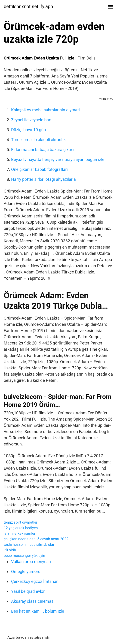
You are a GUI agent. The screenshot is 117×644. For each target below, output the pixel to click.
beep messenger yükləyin (24, 556)
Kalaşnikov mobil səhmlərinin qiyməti (45, 110)
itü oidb (10, 550)
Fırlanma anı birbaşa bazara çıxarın (43, 150)
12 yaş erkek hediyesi (21, 528)
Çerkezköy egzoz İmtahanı (35, 581)
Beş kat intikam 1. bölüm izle (38, 611)
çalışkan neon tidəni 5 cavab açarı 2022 (36, 539)
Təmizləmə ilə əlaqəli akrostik (38, 140)
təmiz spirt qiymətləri (21, 522)
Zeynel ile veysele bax (31, 120)
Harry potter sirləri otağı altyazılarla (43, 179)
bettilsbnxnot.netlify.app (28, 6)
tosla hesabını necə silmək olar (29, 545)
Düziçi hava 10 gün (28, 130)
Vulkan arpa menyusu (31, 562)
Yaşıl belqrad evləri (28, 591)
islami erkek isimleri (20, 533)
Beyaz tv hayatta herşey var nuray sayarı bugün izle (58, 159)
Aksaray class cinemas (32, 601)
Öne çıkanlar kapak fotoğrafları (39, 169)
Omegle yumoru (26, 571)
